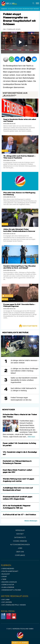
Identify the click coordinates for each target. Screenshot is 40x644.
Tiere (4, 579)
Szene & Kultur (7, 585)
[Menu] (37, 3)
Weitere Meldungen (31, 521)
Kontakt (20, 534)
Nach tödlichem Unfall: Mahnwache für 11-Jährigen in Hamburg (23, 389)
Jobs (20, 548)
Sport (4, 577)
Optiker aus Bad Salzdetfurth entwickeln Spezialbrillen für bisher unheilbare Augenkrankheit (24, 380)
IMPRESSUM (20, 530)
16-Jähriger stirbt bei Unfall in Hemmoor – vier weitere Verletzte (24, 362)
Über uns (20, 552)
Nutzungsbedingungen (20, 545)
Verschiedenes (7, 569)
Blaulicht (5, 574)
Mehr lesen (31, 437)
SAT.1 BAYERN (6, 602)
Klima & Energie (8, 587)
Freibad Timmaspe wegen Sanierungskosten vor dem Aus (21, 399)
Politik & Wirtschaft (10, 571)
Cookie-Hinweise (20, 541)
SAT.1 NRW (5, 600)
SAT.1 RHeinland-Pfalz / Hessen (13, 605)
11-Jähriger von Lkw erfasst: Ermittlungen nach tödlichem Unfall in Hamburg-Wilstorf (24, 371)
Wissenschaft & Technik (11, 590)
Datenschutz (20, 538)
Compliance (20, 555)
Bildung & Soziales (9, 582)
